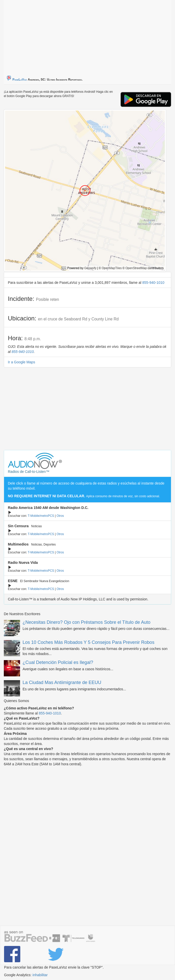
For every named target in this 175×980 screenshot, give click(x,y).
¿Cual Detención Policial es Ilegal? (58, 662)
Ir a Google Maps (21, 362)
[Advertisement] (67, 36)
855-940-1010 (153, 283)
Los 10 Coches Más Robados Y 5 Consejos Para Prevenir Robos (89, 642)
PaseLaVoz (20, 80)
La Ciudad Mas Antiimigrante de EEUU (62, 682)
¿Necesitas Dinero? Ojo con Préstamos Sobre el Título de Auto (86, 622)
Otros (60, 516)
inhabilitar (40, 975)
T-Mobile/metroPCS (41, 516)
